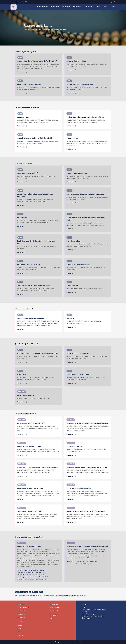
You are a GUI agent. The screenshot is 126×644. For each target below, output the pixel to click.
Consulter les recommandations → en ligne (31, 570)
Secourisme (77, 7)
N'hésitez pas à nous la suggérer (76, 596)
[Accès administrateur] (115, 2)
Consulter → (21, 72)
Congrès (97, 7)
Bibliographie (66, 7)
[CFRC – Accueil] (14, 7)
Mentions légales (55, 607)
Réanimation (55, 7)
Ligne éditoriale (54, 611)
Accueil (20, 625)
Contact (52, 618)
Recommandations (42, 7)
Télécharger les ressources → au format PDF (32, 572)
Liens (105, 7)
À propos (112, 7)
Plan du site (53, 615)
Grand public (88, 7)
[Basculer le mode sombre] (111, 2)
